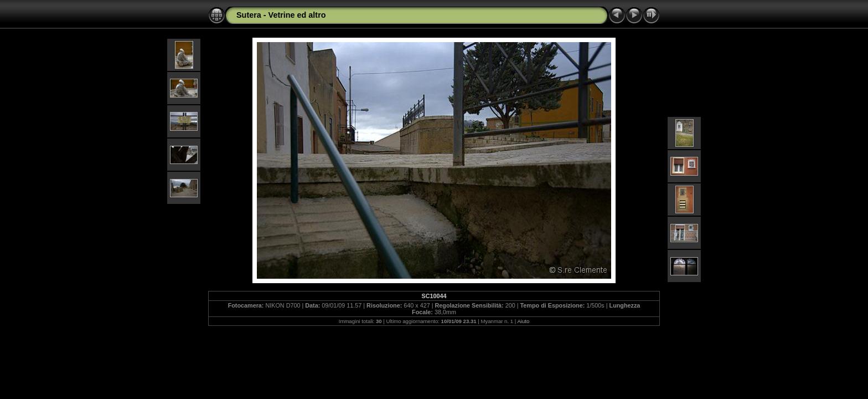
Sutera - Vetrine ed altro (281, 15)
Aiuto (523, 321)
